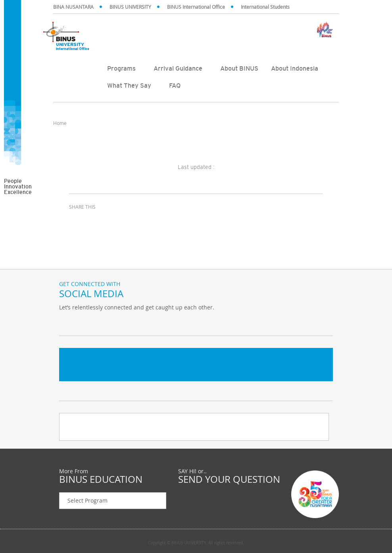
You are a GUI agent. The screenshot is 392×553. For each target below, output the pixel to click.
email (117, 221)
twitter (97, 221)
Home (60, 123)
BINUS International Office (196, 7)
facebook (77, 221)
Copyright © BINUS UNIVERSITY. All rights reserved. (196, 543)
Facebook (87, 324)
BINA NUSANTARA (73, 7)
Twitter (67, 324)
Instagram (107, 324)
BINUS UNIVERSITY (130, 7)
